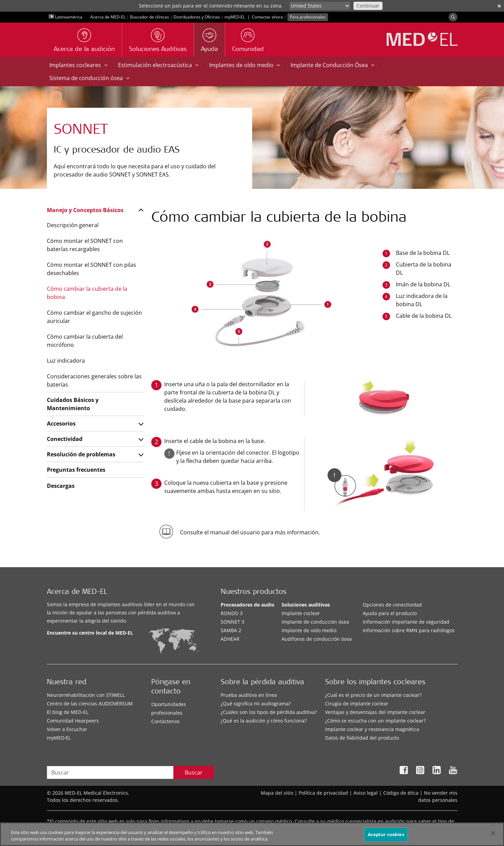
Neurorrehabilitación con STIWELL (86, 695)
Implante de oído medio (309, 630)
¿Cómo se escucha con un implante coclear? (375, 721)
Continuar (368, 6)
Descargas (61, 486)
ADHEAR (230, 639)
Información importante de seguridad (406, 622)
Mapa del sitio (277, 793)
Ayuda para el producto (390, 613)
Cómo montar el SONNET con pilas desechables (92, 269)
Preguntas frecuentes (76, 470)
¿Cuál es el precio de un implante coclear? (373, 695)
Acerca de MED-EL (108, 17)
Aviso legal (366, 793)
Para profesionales (308, 17)
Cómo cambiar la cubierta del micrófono (85, 341)
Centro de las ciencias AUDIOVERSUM (90, 704)
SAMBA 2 (231, 630)
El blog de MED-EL (68, 712)
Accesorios (61, 424)
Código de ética (401, 793)
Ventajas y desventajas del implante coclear (375, 712)
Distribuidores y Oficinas (197, 17)
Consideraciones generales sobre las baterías (94, 380)
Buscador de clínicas (150, 17)
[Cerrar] (493, 834)
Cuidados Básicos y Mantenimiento (73, 404)
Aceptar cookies (386, 835)
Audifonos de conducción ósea (317, 639)
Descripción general (73, 225)
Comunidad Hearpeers (73, 721)
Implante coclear (301, 613)
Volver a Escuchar (67, 729)
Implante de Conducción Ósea (332, 65)
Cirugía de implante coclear (357, 704)
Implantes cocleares (78, 65)
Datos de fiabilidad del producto (362, 738)
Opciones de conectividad (392, 605)
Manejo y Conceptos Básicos (85, 210)
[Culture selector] (320, 6)
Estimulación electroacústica (158, 65)
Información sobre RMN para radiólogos (409, 630)
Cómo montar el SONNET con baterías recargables (85, 245)
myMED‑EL (235, 17)
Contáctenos (165, 721)
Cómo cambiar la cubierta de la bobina (87, 293)
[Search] (453, 17)
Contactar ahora (267, 17)
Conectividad (65, 439)
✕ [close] (499, 6)
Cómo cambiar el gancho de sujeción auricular (94, 317)
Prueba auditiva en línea (249, 695)
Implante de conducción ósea (315, 622)
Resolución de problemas (81, 454)
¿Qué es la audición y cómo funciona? (264, 721)
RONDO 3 (232, 613)
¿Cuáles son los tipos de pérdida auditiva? (269, 712)
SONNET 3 (232, 622)
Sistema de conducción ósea (89, 78)
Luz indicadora (66, 361)
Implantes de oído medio (244, 65)
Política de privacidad (323, 793)
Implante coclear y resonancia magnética (372, 729)
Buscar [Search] (194, 772)
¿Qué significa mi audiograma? (256, 704)
